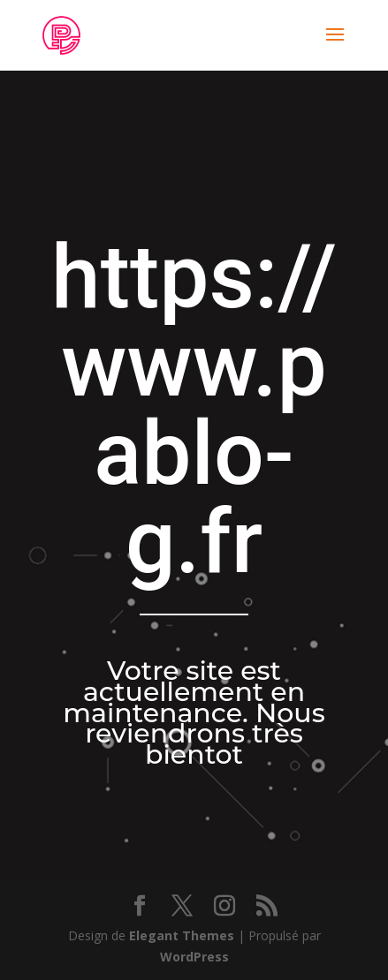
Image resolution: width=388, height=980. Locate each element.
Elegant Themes (182, 935)
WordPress (194, 957)
